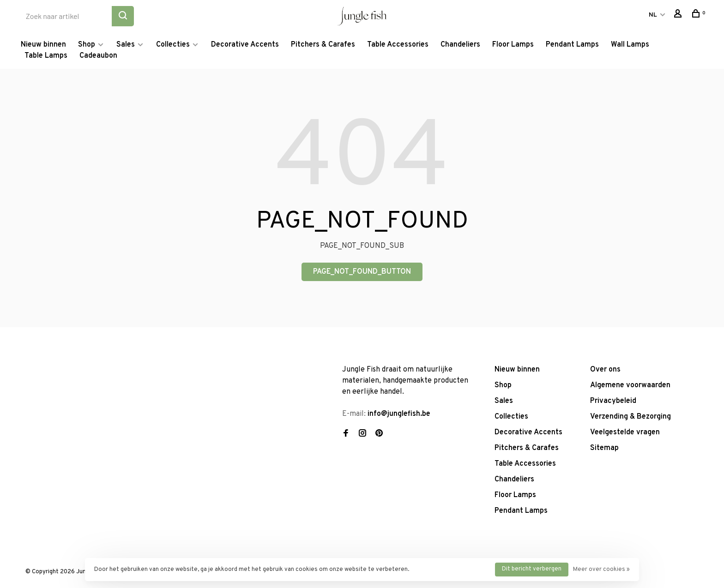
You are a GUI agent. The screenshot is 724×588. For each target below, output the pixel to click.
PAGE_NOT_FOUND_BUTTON (362, 272)
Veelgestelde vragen (625, 432)
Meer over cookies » (601, 570)
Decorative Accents (245, 45)
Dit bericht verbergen (532, 569)
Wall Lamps (630, 45)
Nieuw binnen (43, 45)
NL (653, 15)
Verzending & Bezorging (630, 417)
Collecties (173, 45)
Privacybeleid (613, 401)
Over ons (605, 370)
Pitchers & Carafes (323, 45)
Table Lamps (46, 56)
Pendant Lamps (572, 45)
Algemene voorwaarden (630, 385)
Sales (126, 45)
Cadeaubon (98, 56)
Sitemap (604, 448)
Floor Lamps (513, 45)
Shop (87, 45)
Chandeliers (460, 45)
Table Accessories (398, 45)
